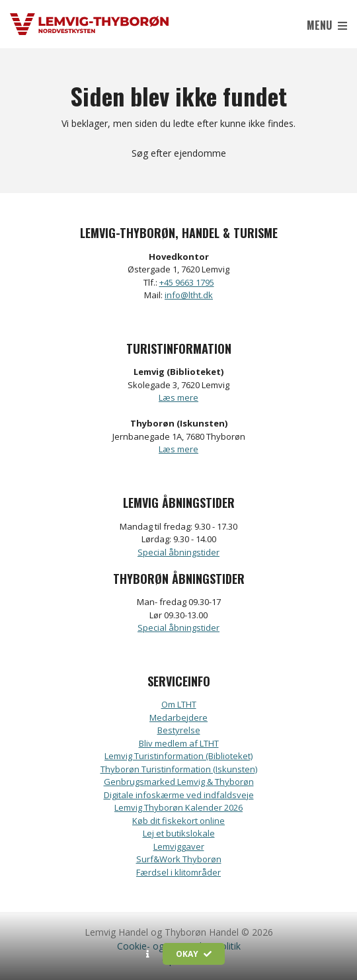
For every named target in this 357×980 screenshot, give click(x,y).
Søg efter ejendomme (179, 153)
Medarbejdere (178, 717)
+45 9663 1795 (187, 282)
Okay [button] (194, 954)
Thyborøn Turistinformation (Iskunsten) (179, 769)
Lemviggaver (179, 846)
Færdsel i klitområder (178, 872)
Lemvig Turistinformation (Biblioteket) (178, 756)
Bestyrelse (179, 730)
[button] (148, 954)
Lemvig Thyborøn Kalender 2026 (178, 807)
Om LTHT (179, 704)
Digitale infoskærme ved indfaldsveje (179, 795)
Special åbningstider (178, 552)
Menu (327, 25)
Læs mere (178, 397)
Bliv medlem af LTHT (179, 743)
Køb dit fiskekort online (178, 821)
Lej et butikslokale (179, 833)
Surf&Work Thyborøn (179, 859)
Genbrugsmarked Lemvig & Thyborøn (179, 782)
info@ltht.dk (189, 295)
